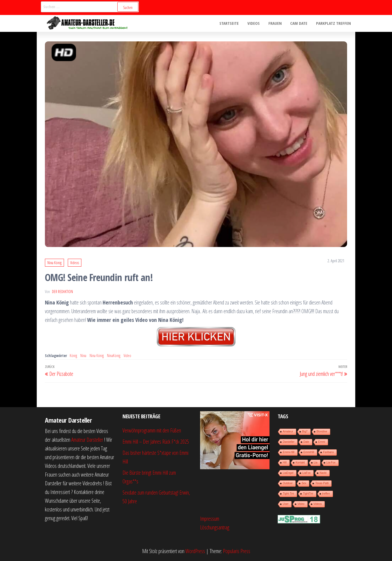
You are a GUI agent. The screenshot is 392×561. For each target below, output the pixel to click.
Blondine (322, 432)
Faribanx (328, 452)
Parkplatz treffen (334, 23)
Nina (83, 356)
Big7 (305, 432)
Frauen (276, 23)
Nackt (323, 473)
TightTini (308, 494)
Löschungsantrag (215, 527)
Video (127, 356)
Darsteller (289, 442)
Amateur (288, 432)
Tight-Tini (288, 494)
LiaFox (307, 473)
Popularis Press (237, 551)
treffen (326, 494)
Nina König (54, 263)
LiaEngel (288, 473)
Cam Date (300, 23)
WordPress (195, 551)
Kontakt (300, 463)
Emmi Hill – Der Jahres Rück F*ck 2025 (156, 442)
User (286, 504)
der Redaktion (62, 292)
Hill (285, 463)
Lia (316, 463)
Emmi (322, 442)
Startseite (231, 23)
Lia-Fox (331, 463)
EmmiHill (309, 452)
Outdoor (288, 483)
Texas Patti (322, 483)
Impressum (210, 519)
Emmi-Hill (289, 452)
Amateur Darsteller (87, 440)
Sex (304, 483)
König (73, 356)
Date (306, 442)
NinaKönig (114, 356)
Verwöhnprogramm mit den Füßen (152, 430)
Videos (255, 23)
